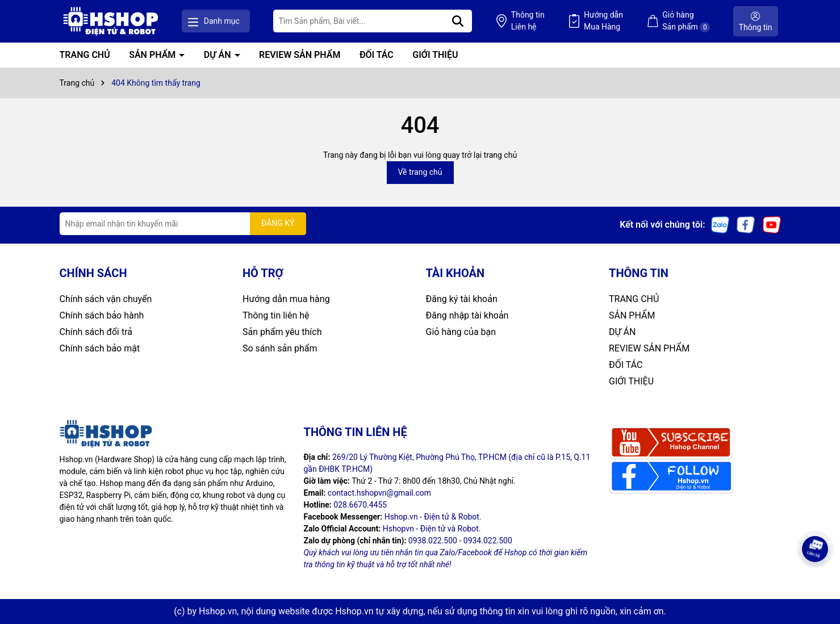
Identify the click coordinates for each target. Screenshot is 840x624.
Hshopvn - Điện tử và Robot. (432, 529)
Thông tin (528, 22)
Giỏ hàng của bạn (461, 332)
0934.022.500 (488, 541)
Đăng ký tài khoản (462, 299)
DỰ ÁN (219, 55)
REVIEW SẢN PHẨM (300, 55)
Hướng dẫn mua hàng (286, 299)
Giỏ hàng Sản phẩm (686, 21)
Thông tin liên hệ (276, 315)
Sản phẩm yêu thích (282, 332)
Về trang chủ (420, 172)
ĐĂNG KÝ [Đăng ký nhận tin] (278, 223)
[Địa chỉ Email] (183, 224)
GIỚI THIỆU (435, 55)
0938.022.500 (433, 541)
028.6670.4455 (360, 505)
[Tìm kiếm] (458, 21)
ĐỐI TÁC (377, 55)
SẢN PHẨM (153, 55)
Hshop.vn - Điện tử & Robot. (433, 517)
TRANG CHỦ (85, 55)
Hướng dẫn (603, 22)
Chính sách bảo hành (102, 315)
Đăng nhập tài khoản (467, 315)
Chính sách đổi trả (96, 332)
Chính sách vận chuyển (106, 299)
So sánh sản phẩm (280, 348)
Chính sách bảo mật (100, 348)
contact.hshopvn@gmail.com (379, 493)
